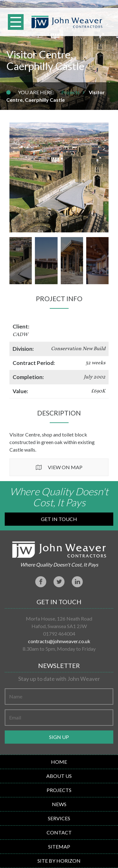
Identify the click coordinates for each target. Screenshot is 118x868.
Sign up (59, 737)
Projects (70, 92)
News (59, 804)
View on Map (65, 467)
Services (59, 818)
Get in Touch (59, 519)
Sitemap (59, 846)
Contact (59, 832)
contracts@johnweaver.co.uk (59, 641)
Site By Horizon (59, 861)
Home (59, 762)
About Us (59, 776)
